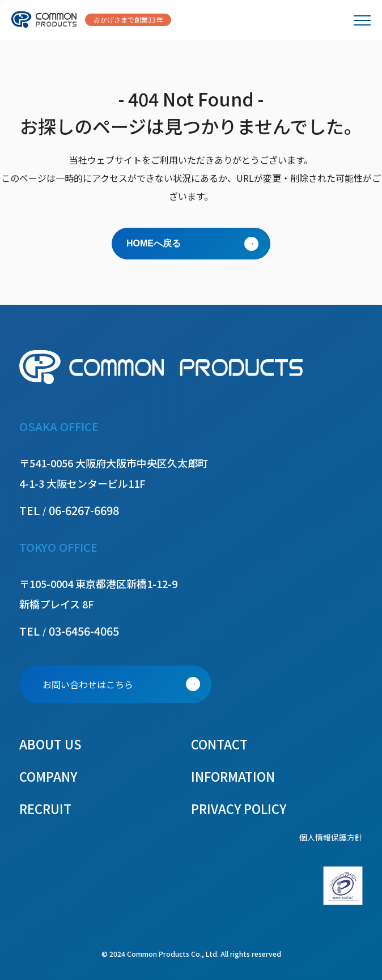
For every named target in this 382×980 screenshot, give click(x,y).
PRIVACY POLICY (239, 808)
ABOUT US (50, 744)
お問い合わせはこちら (88, 684)
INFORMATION (233, 776)
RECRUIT (45, 808)
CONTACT (219, 744)
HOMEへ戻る (154, 243)
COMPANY (48, 776)
